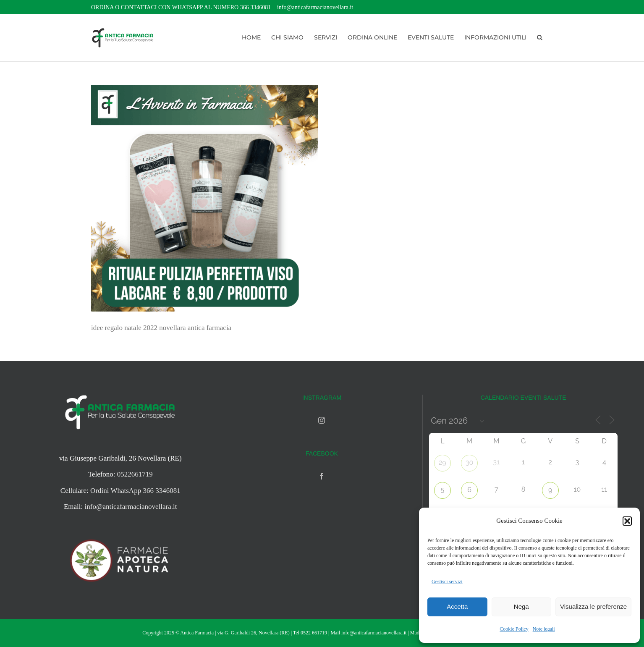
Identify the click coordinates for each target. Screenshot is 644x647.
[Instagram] (322, 420)
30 (469, 462)
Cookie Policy (514, 629)
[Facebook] (322, 476)
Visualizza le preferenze (593, 606)
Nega (521, 606)
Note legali (544, 629)
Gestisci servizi (447, 582)
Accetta (457, 606)
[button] (627, 521)
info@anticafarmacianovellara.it (315, 7)
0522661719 (135, 474)
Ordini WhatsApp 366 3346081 (135, 491)
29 (442, 462)
